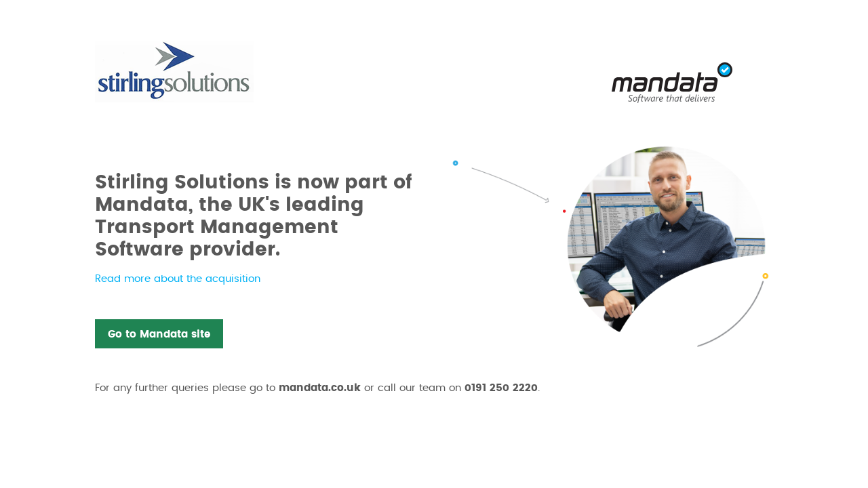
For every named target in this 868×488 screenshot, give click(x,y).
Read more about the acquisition (178, 279)
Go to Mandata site (159, 334)
